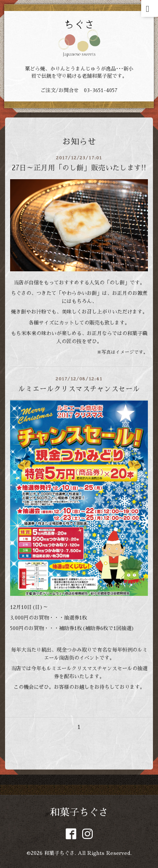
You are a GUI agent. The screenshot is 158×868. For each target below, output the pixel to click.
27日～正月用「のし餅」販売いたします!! (79, 168)
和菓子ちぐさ (79, 812)
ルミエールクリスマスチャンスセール (79, 389)
